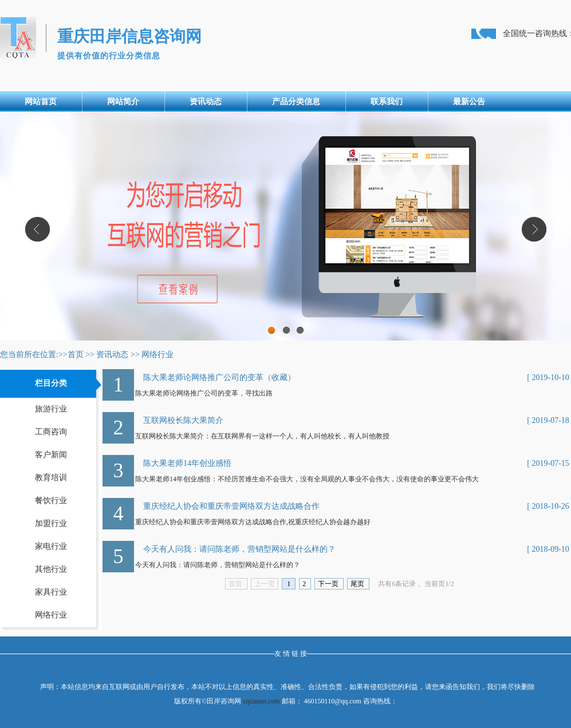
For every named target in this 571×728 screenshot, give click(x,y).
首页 (76, 355)
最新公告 (469, 102)
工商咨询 (51, 432)
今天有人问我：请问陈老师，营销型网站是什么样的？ (239, 549)
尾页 (358, 584)
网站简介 (123, 102)
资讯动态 (206, 102)
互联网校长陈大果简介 (183, 420)
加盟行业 (51, 523)
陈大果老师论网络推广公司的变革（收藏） (219, 377)
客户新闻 (51, 455)
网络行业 (157, 355)
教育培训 (51, 478)
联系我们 (387, 102)
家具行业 (51, 592)
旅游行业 (51, 409)
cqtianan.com (261, 701)
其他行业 (51, 569)
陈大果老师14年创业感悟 (187, 463)
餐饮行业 (51, 500)
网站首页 (41, 102)
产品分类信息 (296, 102)
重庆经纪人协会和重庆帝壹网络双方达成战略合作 (231, 506)
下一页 (329, 584)
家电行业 (51, 546)
